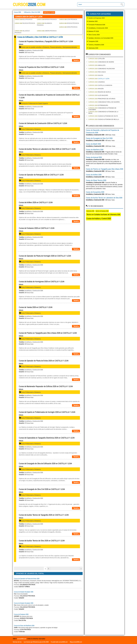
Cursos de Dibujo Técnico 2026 (96, 180)
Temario (76, 60)
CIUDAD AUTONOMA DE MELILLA (104, 119)
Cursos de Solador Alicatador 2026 (24, 592)
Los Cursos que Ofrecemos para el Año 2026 (36, 642)
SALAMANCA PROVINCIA (44, 24)
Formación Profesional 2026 (97, 25)
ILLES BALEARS (98, 95)
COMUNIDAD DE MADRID (101, 62)
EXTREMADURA (98, 105)
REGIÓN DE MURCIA (100, 92)
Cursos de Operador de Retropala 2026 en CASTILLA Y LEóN (41, 175)
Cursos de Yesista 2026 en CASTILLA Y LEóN (36, 307)
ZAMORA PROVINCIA (47, 31)
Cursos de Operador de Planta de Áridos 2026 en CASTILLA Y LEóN (44, 361)
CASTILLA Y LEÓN (99, 79)
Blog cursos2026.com (76, 642)
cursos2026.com (22, 639)
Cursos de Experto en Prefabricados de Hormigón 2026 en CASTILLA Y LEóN (47, 412)
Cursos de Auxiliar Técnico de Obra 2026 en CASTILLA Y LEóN (42, 541)
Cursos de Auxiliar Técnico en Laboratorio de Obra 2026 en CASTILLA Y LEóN (47, 149)
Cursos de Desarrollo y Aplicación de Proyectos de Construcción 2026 (102, 131)
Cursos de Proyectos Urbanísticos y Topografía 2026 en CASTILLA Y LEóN (46, 41)
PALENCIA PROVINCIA (25, 23)
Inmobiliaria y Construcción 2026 (98, 28)
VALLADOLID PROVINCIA (22, 32)
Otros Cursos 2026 (94, 35)
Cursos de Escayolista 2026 (95, 192)
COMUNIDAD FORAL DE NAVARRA (104, 102)
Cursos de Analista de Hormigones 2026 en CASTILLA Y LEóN (42, 281)
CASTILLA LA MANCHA (100, 85)
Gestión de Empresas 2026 (96, 18)
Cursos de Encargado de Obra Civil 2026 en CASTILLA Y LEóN (42, 489)
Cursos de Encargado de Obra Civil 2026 (99, 138)
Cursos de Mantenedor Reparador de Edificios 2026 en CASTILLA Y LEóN (46, 386)
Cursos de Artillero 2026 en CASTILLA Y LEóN (36, 202)
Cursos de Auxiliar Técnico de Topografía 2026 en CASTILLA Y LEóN (44, 515)
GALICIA (96, 75)
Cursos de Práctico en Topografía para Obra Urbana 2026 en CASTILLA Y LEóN (48, 333)
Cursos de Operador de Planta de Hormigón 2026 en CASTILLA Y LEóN (45, 256)
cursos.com (30, 5)
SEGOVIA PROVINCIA (69, 23)
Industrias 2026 (93, 21)
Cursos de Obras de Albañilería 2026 (24, 626)
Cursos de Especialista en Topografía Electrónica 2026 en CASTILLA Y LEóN (47, 438)
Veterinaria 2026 (93, 48)
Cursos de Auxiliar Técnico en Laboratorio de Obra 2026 (104, 198)
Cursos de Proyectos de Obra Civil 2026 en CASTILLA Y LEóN (42, 67)
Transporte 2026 (93, 41)
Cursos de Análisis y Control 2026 (99, 219)
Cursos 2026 (17, 12)
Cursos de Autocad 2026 (94, 157)
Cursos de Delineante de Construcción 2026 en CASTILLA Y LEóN (43, 123)
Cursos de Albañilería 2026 (95, 150)
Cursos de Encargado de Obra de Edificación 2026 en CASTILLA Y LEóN (45, 463)
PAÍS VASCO (97, 72)
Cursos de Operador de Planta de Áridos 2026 (27, 579)
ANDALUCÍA (97, 65)
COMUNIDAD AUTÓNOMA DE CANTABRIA (102, 109)
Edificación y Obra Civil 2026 (32, 12)
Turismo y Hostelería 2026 (96, 45)
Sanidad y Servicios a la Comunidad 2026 (101, 38)
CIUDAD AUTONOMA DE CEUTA (103, 116)
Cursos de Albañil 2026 (93, 144)
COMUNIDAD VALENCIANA (102, 69)
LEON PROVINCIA (68, 19)
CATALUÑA (97, 59)
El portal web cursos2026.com (59, 642)
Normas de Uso (17, 642)
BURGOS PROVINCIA (47, 19)
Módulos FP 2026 (94, 31)
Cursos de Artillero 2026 (94, 175)
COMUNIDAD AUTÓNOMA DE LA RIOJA (103, 113)
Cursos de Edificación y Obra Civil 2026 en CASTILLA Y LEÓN (40, 37)
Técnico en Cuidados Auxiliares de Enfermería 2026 (103, 214)
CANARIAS (97, 82)
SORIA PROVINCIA (68, 27)
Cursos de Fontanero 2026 (21, 614)
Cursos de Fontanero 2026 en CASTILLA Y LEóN (37, 228)
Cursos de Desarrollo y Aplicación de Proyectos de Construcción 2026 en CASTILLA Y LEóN (49, 96)
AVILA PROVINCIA (24, 19)
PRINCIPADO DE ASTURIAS (102, 99)
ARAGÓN (96, 89)
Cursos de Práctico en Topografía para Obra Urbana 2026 (105, 169)
